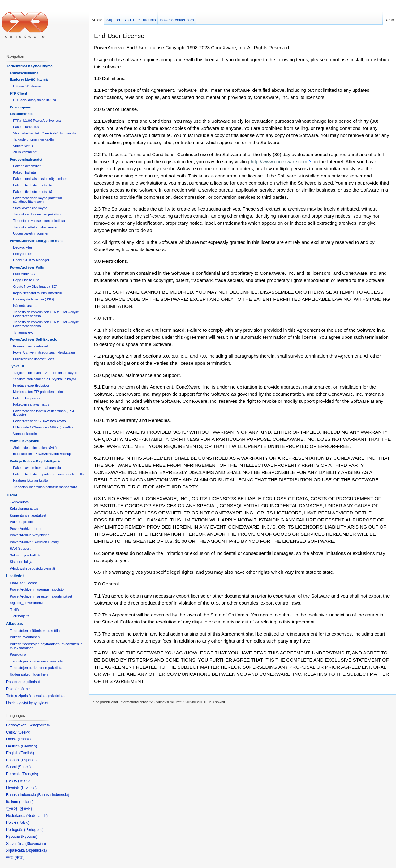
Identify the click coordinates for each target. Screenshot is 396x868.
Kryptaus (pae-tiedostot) (31, 385)
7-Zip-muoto (19, 502)
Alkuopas (15, 624)
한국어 (25, 809)
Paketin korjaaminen (28, 398)
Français (30, 774)
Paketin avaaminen (27, 166)
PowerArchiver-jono (25, 529)
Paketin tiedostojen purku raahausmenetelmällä (48, 474)
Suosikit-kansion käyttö (30, 208)
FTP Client (18, 93)
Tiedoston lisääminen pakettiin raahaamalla (45, 487)
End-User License (119, 36)
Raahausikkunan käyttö (30, 480)
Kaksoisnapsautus (24, 508)
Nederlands (37, 816)
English (27, 753)
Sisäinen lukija (21, 562)
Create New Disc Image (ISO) (35, 287)
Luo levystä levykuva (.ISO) (33, 299)
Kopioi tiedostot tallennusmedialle (38, 293)
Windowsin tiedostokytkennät (32, 568)
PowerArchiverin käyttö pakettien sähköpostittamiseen (37, 200)
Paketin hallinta (24, 172)
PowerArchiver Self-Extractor (34, 339)
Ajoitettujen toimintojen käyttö (35, 448)
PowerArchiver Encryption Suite (37, 241)
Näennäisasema (25, 306)
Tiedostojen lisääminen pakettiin (37, 214)
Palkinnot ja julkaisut (23, 682)
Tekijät (15, 610)
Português (34, 830)
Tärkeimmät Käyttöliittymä (29, 66)
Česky (24, 732)
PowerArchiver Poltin (27, 267)
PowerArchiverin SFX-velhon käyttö (39, 421)
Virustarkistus (23, 146)
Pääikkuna (18, 654)
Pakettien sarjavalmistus (31, 404)
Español (29, 760)
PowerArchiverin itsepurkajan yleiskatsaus (44, 352)
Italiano (26, 802)
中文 (19, 857)
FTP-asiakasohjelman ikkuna (34, 100)
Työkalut (17, 366)
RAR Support (20, 548)
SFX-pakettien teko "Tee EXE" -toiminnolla (44, 133)
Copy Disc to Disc (26, 280)
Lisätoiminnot (21, 114)
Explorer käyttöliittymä (29, 79)
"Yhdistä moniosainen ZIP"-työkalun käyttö (45, 379)
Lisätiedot (15, 576)
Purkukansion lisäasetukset (33, 359)
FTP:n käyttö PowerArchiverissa (37, 121)
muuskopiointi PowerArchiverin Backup (42, 454)
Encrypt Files (23, 254)
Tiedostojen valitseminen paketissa (39, 221)
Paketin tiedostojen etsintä (32, 185)
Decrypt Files (23, 247)
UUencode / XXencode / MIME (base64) (43, 427)
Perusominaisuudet (26, 160)
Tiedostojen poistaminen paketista (36, 661)
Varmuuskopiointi (26, 434)
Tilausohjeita (19, 616)
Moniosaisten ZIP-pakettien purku (38, 392)
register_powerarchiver (28, 603)
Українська (36, 850)
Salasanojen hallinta (25, 555)
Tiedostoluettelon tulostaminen (36, 227)
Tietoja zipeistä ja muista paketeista (35, 696)
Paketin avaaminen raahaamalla (37, 468)
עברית (13, 781)
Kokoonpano (20, 107)
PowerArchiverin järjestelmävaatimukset (41, 596)
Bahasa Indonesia (53, 795)
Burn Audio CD (24, 274)
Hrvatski (29, 788)
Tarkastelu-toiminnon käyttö (33, 139)
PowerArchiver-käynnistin (30, 535)
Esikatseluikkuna (24, 73)
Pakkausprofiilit (22, 522)
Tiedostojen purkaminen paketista (36, 668)
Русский (29, 836)
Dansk (24, 739)
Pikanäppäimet (18, 689)
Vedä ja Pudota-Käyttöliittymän (35, 461)
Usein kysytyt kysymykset (27, 703)
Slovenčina (36, 844)
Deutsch (29, 746)
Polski (23, 823)
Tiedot (12, 495)
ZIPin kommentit (25, 152)
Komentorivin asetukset (30, 346)
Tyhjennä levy (23, 332)
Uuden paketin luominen (31, 233)
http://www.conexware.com (279, 162)
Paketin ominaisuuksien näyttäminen (40, 179)
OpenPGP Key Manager (31, 260)
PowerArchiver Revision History (34, 542)
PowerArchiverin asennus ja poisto (37, 589)
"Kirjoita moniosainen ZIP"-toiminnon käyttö (45, 373)
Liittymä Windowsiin (28, 86)
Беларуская (39, 725)
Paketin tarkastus (26, 127)
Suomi (24, 767)
